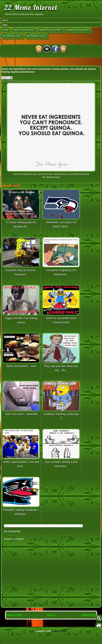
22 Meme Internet (31, 7)
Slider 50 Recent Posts (78, 30)
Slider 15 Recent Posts (50, 30)
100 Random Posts (12, 36)
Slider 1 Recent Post (24, 30)
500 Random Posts (36, 36)
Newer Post (14, 615)
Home (5, 30)
